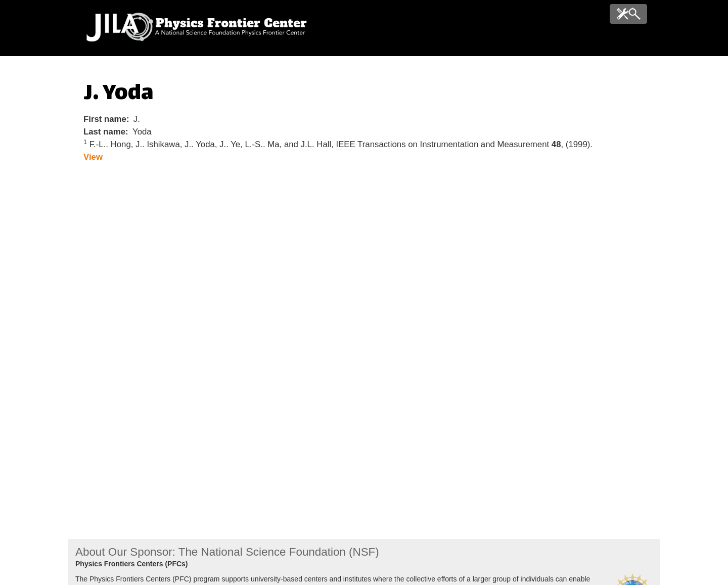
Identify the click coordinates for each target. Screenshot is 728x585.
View (93, 157)
